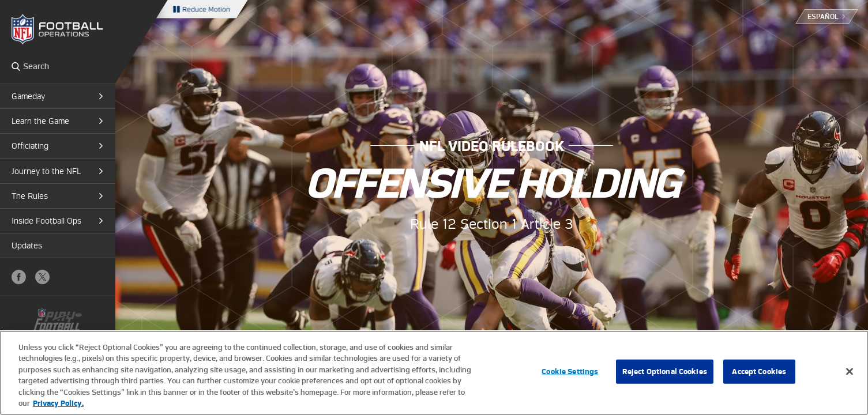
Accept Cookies (759, 371)
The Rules (30, 196)
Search (16, 66)
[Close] (850, 372)
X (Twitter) (42, 277)
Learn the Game (40, 121)
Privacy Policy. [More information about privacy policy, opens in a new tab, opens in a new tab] (58, 403)
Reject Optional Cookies (665, 371)
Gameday (28, 96)
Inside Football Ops (46, 221)
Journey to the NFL (46, 171)
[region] (434, 373)
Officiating (30, 146)
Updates (27, 246)
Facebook (19, 277)
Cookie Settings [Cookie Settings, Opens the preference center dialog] (570, 371)
